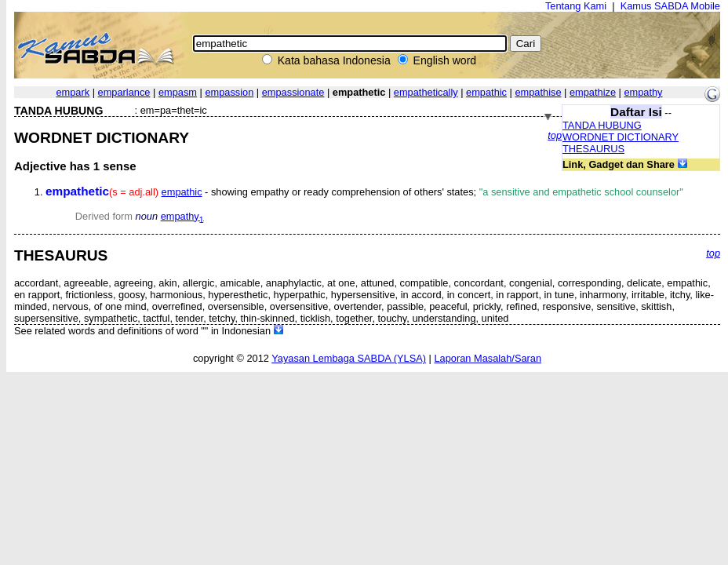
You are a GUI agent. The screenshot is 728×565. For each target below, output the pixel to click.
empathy (643, 92)
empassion (229, 92)
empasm (178, 92)
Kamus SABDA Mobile (670, 6)
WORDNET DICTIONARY (621, 137)
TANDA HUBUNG (602, 125)
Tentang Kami (576, 6)
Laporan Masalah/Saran (488, 358)
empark (73, 92)
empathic (486, 92)
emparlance (124, 92)
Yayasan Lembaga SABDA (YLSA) (349, 358)
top (555, 135)
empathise (538, 92)
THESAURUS (593, 149)
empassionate (293, 92)
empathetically (426, 92)
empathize (593, 92)
